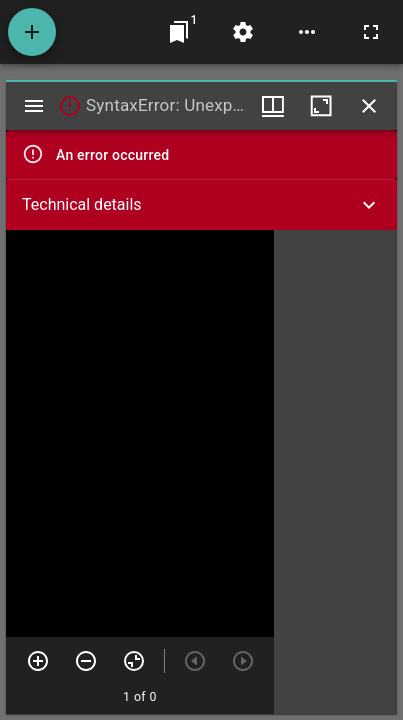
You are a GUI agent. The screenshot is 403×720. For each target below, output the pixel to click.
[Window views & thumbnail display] (273, 106)
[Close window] (369, 106)
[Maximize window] (321, 106)
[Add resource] (32, 32)
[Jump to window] (179, 32)
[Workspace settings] (243, 32)
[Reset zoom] (134, 661)
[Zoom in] (38, 661)
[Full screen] (371, 32)
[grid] (335, 472)
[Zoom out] (86, 661)
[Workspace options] (307, 32)
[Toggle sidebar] (34, 106)
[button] (201, 205)
